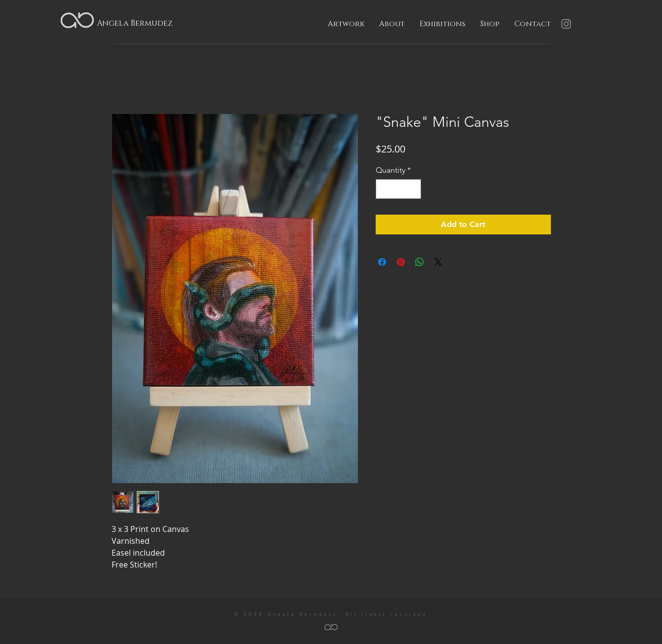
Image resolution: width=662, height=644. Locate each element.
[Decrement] (384, 189)
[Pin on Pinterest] (401, 262)
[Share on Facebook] (382, 262)
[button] (346, 24)
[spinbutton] (398, 189)
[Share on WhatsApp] (420, 262)
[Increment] (413, 189)
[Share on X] (438, 262)
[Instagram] (566, 24)
